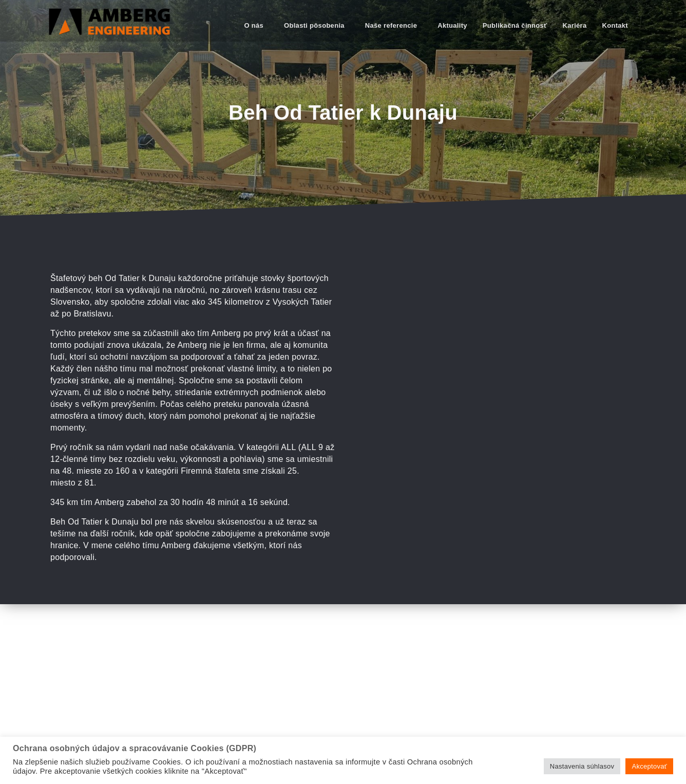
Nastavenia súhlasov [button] (582, 766)
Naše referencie (391, 25)
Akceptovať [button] (649, 766)
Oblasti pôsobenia (314, 25)
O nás (254, 25)
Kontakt (615, 25)
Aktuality (452, 25)
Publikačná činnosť (515, 25)
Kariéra (575, 25)
